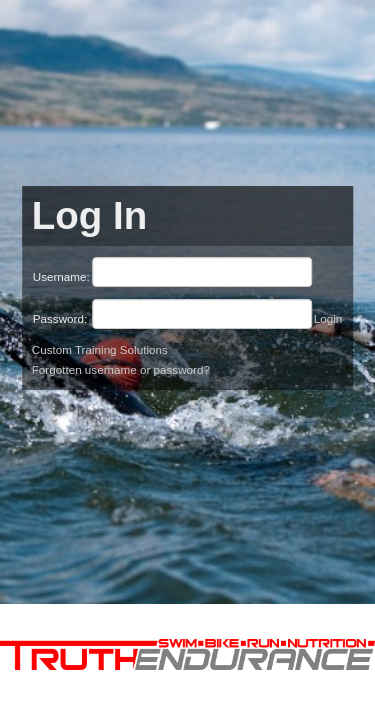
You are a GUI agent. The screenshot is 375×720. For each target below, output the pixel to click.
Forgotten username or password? (121, 369)
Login (328, 318)
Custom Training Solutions (100, 349)
